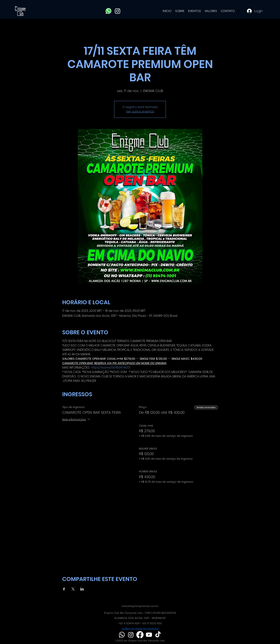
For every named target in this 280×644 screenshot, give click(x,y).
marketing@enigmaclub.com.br (140, 606)
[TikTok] (158, 635)
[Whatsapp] (109, 11)
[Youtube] (149, 635)
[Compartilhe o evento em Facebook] (64, 589)
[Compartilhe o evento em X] (73, 589)
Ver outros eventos (140, 111)
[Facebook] (140, 635)
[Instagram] (118, 11)
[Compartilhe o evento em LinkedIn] (82, 589)
